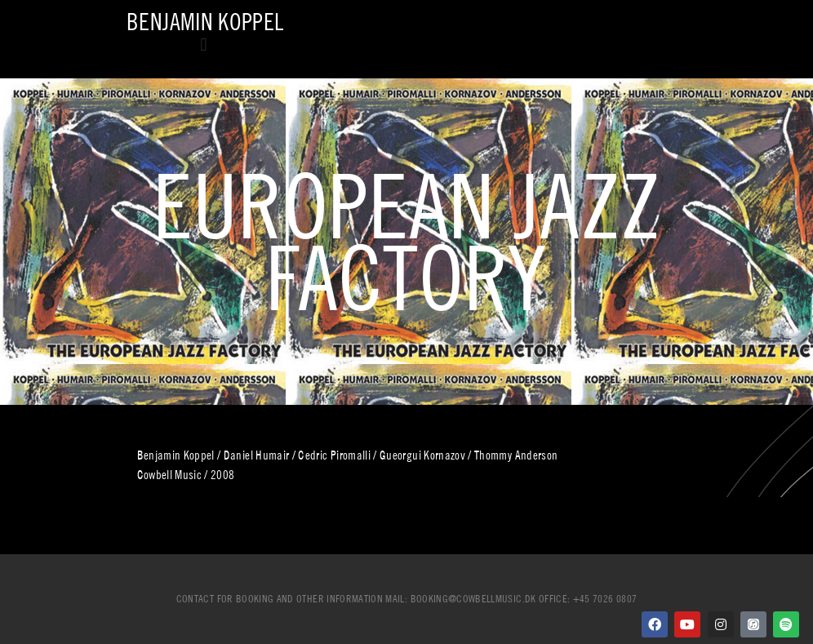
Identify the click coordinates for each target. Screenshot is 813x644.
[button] (204, 44)
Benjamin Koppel (205, 22)
